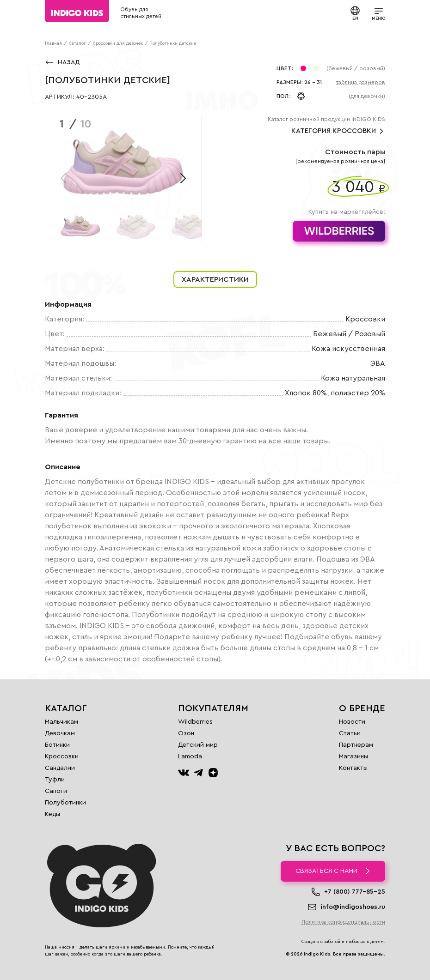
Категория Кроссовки (338, 131)
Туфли (55, 780)
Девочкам (60, 733)
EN (355, 13)
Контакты (353, 768)
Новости (352, 722)
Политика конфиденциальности (343, 922)
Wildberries (195, 722)
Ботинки (57, 745)
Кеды (52, 814)
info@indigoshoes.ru (353, 907)
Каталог (77, 43)
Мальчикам (61, 722)
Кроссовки (62, 756)
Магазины (353, 756)
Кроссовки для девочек (118, 43)
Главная (53, 43)
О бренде (362, 708)
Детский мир (198, 745)
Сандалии (60, 768)
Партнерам (356, 745)
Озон (186, 733)
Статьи (350, 733)
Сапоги (56, 791)
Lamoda (190, 756)
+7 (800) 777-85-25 (355, 892)
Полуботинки (65, 803)
